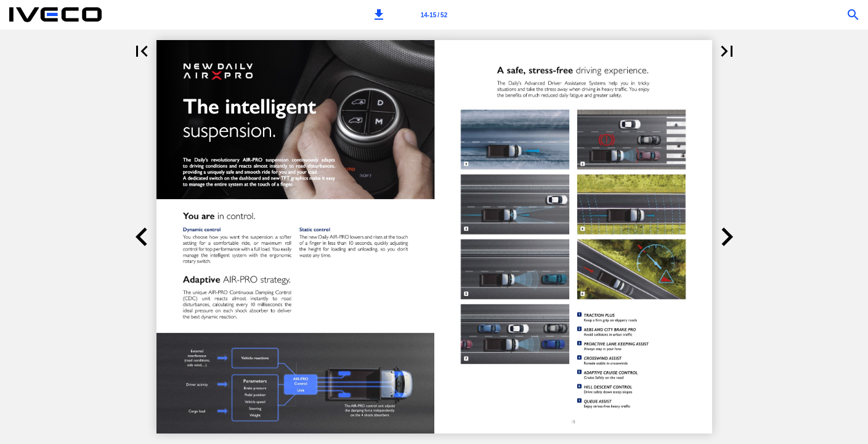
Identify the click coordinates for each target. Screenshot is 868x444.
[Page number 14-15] (434, 15)
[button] (379, 15)
